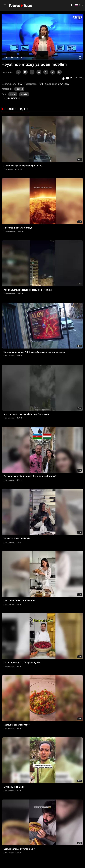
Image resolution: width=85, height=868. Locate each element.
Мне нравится (63, 78)
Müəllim (24, 94)
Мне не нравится (67, 78)
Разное (19, 89)
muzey (13, 94)
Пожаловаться (11, 98)
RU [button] (78, 5)
